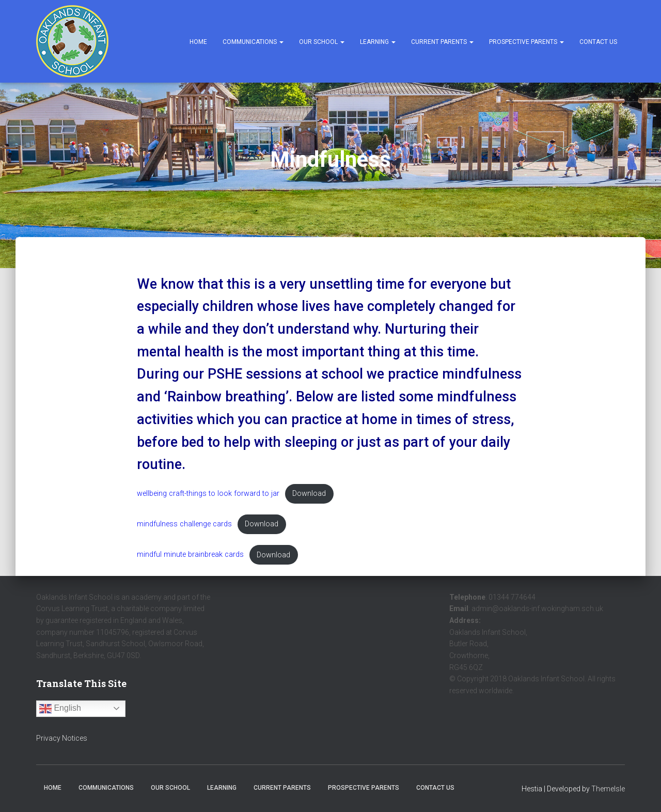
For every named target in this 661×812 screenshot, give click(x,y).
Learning (378, 42)
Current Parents (442, 42)
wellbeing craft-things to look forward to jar (208, 494)
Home (198, 42)
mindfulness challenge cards (184, 524)
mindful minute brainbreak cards (190, 555)
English (60, 709)
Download (309, 494)
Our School (322, 42)
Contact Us (598, 42)
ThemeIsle (608, 789)
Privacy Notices (62, 738)
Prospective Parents (526, 42)
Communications (253, 42)
